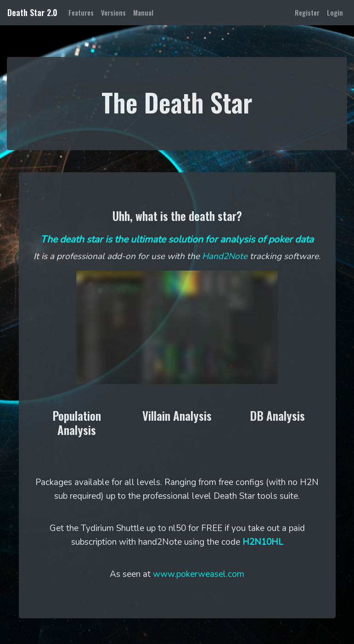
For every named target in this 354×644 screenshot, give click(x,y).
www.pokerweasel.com (199, 574)
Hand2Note (225, 256)
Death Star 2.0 (32, 12)
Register (307, 13)
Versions (113, 13)
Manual (143, 13)
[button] (77, 424)
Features (83, 12)
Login (335, 13)
